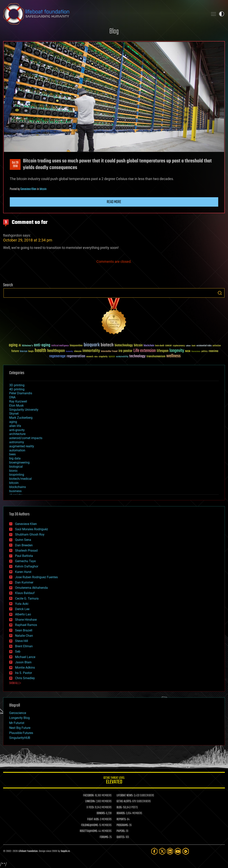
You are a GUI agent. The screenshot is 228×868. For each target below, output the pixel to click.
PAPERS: (121, 831)
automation (17, 450)
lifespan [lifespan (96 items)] (163, 351)
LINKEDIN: (90, 801)
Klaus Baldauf (25, 593)
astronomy (17, 442)
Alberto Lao (23, 614)
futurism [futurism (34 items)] (24, 352)
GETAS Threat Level (114, 781)
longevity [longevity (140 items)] (177, 351)
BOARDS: (121, 813)
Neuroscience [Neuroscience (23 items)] (196, 352)
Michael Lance (25, 657)
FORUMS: (104, 837)
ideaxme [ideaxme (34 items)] (78, 352)
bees (12, 454)
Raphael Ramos (26, 625)
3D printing (17, 385)
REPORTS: (121, 819)
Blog (114, 32)
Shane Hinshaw (26, 620)
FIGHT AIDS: (93, 819)
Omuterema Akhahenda (31, 588)
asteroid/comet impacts (26, 438)
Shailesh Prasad (26, 551)
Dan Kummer (24, 582)
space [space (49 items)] (112, 356)
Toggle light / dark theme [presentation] (222, 14)
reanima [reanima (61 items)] (213, 351)
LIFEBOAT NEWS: (125, 796)
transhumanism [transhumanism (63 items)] (156, 356)
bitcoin (43, 189)
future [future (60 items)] (15, 351)
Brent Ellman (24, 646)
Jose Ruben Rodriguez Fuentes (36, 577)
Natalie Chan (24, 636)
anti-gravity (17, 430)
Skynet (14, 414)
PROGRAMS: (123, 825)
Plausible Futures (21, 733)
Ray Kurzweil (18, 401)
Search (220, 293)
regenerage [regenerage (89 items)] (57, 356)
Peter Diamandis (21, 393)
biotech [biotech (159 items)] (107, 345)
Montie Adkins (25, 668)
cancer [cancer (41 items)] (168, 346)
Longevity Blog (19, 718)
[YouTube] (178, 851)
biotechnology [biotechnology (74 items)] (124, 345)
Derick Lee (22, 609)
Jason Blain (23, 662)
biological (16, 467)
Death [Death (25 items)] (194, 346)
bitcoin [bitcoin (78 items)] (138, 345)
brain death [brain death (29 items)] (160, 346)
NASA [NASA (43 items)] (188, 351)
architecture (17, 434)
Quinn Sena (23, 540)
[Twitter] (162, 851)
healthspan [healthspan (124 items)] (56, 351)
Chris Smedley (25, 678)
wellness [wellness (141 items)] (173, 356)
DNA (12, 397)
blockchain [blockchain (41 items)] (149, 346)
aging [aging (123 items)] (13, 345)
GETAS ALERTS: (124, 801)
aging (13, 422)
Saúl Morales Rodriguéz (32, 529)
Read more (114, 202)
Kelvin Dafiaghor (27, 566)
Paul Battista (24, 556)
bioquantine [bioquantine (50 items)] (76, 345)
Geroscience (18, 713)
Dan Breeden (24, 545)
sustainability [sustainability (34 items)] (122, 357)
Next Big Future (20, 728)
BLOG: (119, 808)
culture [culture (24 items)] (188, 346)
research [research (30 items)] (90, 357)
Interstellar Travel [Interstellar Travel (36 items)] (109, 352)
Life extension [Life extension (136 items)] (145, 351)
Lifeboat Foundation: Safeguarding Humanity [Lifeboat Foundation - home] (104, 14)
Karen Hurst (23, 572)
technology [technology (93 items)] (137, 356)
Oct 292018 (15, 165)
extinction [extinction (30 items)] (217, 346)
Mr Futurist (17, 723)
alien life (15, 426)
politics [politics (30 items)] (204, 352)
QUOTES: (121, 837)
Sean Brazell (24, 630)
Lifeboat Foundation (28, 851)
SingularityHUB (20, 738)
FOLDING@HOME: (90, 825)
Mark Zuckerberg (21, 418)
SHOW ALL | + (15, 683)
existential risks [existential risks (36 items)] (204, 346)
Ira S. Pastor (24, 673)
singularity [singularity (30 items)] (103, 357)
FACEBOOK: (89, 796)
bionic (13, 471)
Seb (18, 651)
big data (15, 458)
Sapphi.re (65, 851)
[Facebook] (154, 851)
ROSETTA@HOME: (89, 831)
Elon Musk (16, 406)
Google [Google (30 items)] (31, 352)
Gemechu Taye (25, 561)
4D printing (17, 389)
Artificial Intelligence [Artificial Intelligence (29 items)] (60, 346)
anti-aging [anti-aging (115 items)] (42, 345)
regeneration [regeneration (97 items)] (76, 356)
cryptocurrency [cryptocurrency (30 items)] (179, 346)
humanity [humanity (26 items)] (69, 352)
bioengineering (19, 462)
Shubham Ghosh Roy (30, 534)
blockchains (18, 487)
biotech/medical (20, 479)
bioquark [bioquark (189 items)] (92, 345)
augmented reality (22, 446)
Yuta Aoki (22, 604)
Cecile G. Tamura (27, 598)
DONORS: (101, 813)
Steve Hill (22, 641)
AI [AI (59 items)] (20, 346)
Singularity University (24, 410)
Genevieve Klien (28, 189)
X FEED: (90, 808)
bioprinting (17, 475)
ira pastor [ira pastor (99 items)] (125, 351)
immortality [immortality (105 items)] (91, 351)
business (15, 491)
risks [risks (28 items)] (96, 357)
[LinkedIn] (170, 851)
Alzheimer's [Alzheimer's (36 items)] (27, 346)
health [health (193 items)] (40, 351)
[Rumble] (186, 851)
